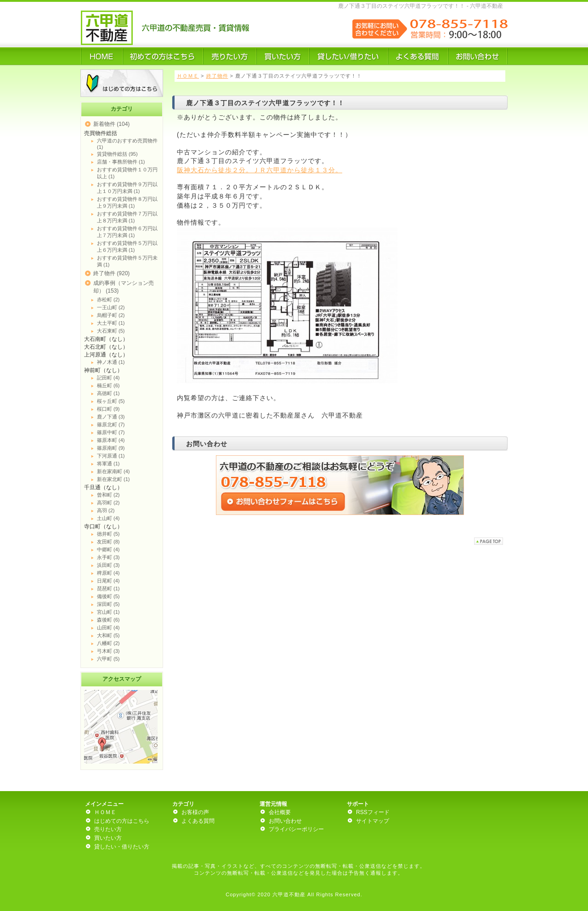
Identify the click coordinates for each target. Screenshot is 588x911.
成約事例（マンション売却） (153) (124, 287)
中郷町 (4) (108, 549)
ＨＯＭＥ (188, 76)
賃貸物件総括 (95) (117, 154)
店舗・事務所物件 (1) (121, 162)
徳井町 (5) (108, 534)
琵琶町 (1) (108, 588)
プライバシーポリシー (296, 829)
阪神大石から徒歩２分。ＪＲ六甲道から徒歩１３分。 (260, 170)
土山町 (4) (108, 518)
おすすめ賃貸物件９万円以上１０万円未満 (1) (127, 188)
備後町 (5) (108, 596)
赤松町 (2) (108, 300)
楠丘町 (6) (108, 385)
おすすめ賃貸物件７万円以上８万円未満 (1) (127, 217)
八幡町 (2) (108, 643)
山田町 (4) (108, 628)
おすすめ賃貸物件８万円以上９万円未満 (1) (127, 202)
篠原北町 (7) (111, 424)
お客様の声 (195, 812)
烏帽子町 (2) (111, 315)
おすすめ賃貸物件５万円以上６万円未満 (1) (127, 246)
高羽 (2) (106, 510)
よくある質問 (198, 821)
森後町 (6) (108, 620)
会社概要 (280, 812)
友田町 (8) (108, 542)
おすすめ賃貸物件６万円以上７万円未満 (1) (127, 232)
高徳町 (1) (108, 393)
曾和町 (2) (108, 495)
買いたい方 (108, 838)
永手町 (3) (108, 557)
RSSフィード (373, 812)
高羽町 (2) (108, 503)
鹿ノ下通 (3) (111, 417)
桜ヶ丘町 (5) (111, 401)
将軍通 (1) (108, 464)
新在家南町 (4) (113, 471)
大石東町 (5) (111, 331)
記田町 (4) (108, 378)
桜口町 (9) (108, 409)
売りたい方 (108, 829)
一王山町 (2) (111, 307)
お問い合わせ (285, 821)
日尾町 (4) (108, 581)
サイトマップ (373, 821)
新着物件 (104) (111, 124)
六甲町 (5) (108, 659)
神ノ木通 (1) (111, 362)
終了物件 (217, 76)
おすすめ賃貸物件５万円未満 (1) (127, 261)
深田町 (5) (108, 604)
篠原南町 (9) (111, 448)
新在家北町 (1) (113, 479)
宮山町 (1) (108, 612)
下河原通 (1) (111, 456)
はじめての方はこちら (122, 821)
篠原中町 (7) (111, 432)
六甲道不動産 (289, 894)
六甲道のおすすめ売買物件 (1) (127, 144)
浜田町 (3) (108, 565)
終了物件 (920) (111, 273)
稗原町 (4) (108, 573)
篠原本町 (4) (111, 440)
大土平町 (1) (111, 323)
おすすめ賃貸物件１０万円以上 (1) (127, 173)
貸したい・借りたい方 (122, 847)
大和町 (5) (108, 635)
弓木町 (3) (108, 651)
